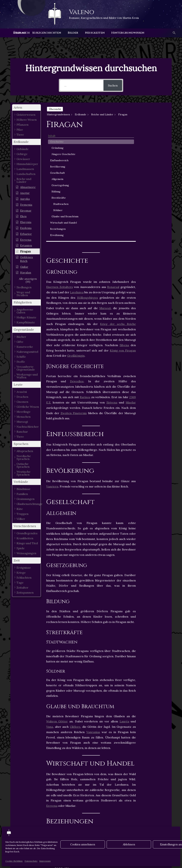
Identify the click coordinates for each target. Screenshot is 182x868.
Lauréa (124, 605)
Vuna (50, 610)
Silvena (124, 229)
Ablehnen (129, 844)
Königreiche (73, 778)
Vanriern (52, 370)
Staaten (123, 778)
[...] (82, 85)
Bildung (152, 167)
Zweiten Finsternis (74, 297)
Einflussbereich (155, 136)
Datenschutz (31, 861)
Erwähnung (152, 218)
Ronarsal (113, 171)
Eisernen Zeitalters (60, 171)
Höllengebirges (88, 181)
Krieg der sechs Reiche (118, 208)
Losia (91, 778)
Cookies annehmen (83, 844)
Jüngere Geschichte (154, 128)
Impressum (45, 861)
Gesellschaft (153, 149)
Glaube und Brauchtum (154, 194)
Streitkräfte (154, 174)
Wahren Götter (57, 605)
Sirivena (112, 286)
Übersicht (55, 109)
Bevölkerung (153, 142)
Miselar (131, 286)
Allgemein (153, 155)
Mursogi (105, 192)
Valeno (82, 12)
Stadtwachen (156, 180)
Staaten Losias (58, 782)
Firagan (54, 778)
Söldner (154, 186)
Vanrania (81, 782)
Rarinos (85, 281)
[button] (174, 33)
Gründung (153, 120)
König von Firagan (123, 234)
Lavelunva (77, 176)
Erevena (52, 689)
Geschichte (152, 114)
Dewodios (77, 265)
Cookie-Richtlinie (14, 861)
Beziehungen (153, 212)
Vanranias (93, 615)
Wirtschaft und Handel (155, 204)
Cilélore (75, 610)
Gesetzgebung (156, 161)
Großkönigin (76, 239)
